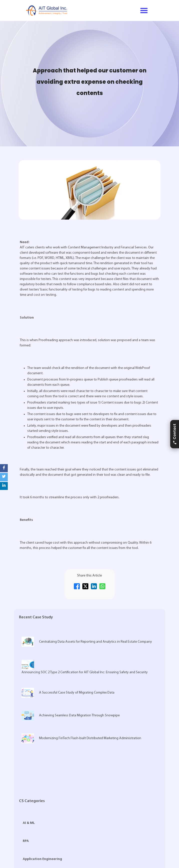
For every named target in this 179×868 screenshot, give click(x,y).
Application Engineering (42, 859)
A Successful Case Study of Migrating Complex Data (68, 693)
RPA (26, 841)
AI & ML (29, 823)
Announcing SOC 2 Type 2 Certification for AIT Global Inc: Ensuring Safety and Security (85, 667)
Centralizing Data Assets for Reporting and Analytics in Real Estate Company (87, 642)
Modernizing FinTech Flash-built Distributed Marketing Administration (81, 738)
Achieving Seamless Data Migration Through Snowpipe (71, 716)
